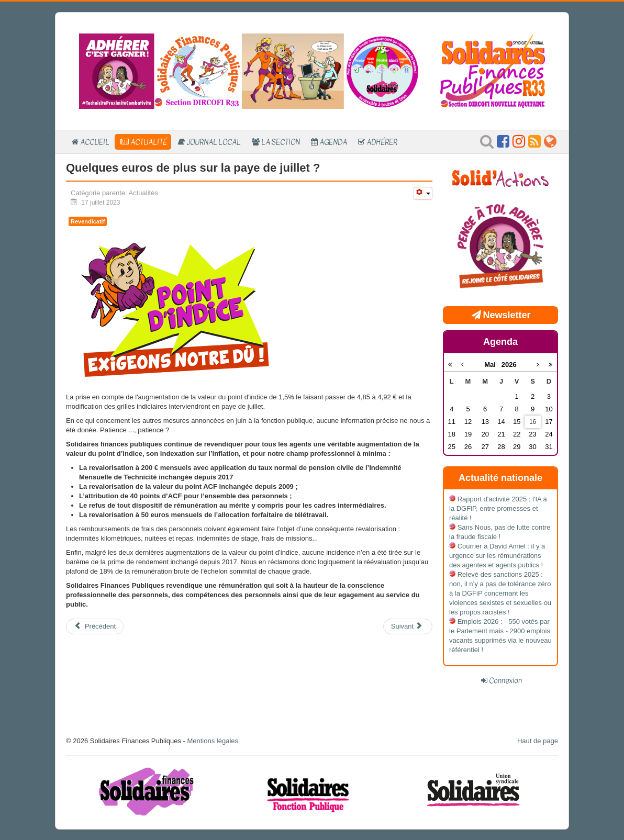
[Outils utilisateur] (423, 193)
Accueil (95, 142)
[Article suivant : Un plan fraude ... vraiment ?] (408, 626)
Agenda (333, 142)
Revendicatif (88, 221)
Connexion (505, 680)
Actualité (149, 142)
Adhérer (382, 142)
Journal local (214, 142)
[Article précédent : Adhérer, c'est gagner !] (95, 626)
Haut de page (538, 741)
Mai (493, 365)
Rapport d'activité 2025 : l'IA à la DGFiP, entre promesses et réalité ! (498, 508)
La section (281, 142)
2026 (509, 365)
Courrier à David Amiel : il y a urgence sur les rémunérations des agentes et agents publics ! (497, 556)
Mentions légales (213, 741)
